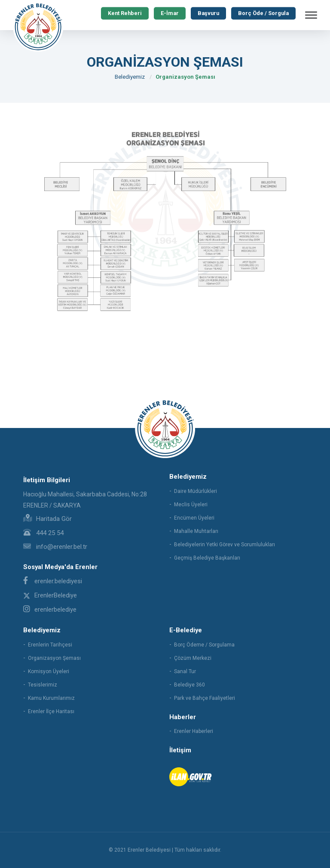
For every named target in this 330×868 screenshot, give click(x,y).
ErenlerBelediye (50, 595)
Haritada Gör (47, 519)
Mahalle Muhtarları (196, 531)
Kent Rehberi (122, 13)
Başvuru (207, 13)
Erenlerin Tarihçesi (50, 645)
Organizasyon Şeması (185, 77)
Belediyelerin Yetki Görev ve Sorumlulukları (225, 545)
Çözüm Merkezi (193, 658)
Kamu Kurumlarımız (51, 698)
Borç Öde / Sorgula (263, 13)
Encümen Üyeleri (194, 518)
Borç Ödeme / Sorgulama (204, 645)
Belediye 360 (189, 685)
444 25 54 (43, 533)
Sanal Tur (185, 671)
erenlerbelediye (50, 609)
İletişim (180, 750)
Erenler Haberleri (194, 731)
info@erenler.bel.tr (55, 547)
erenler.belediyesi (53, 581)
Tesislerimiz (43, 685)
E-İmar (167, 13)
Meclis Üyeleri (191, 505)
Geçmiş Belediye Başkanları (207, 558)
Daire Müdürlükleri (196, 491)
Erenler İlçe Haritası (51, 711)
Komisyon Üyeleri (49, 671)
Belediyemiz (130, 77)
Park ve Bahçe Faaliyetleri (205, 698)
